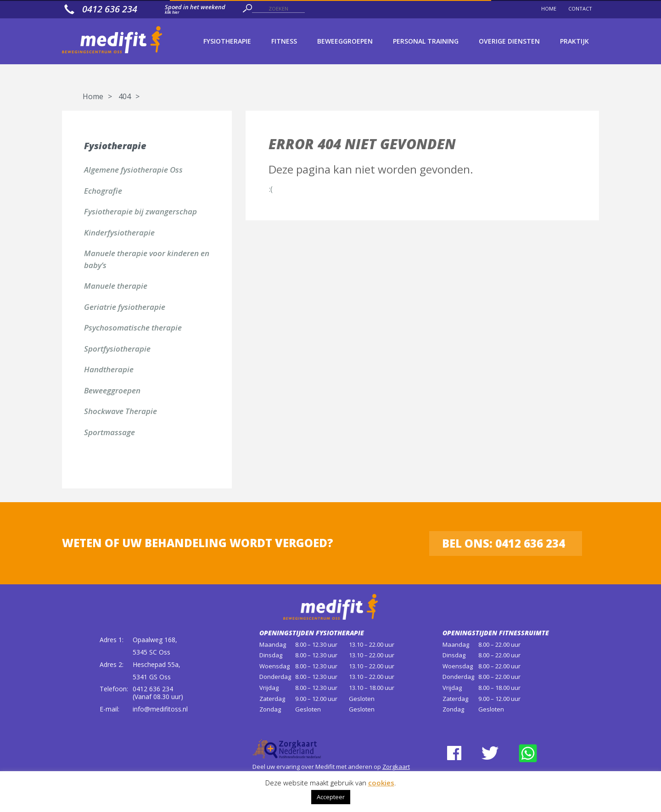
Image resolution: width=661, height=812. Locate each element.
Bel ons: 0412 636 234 (504, 543)
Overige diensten (509, 41)
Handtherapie (109, 369)
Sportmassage (109, 432)
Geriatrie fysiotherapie (125, 307)
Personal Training (426, 41)
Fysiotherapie (227, 41)
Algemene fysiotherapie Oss (133, 170)
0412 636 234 (153, 689)
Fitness (284, 41)
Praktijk (574, 41)
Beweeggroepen (345, 41)
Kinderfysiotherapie (119, 232)
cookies (381, 783)
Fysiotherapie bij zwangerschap (140, 211)
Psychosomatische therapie (133, 328)
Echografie (103, 191)
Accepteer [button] (331, 797)
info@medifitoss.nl (160, 709)
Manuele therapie (116, 286)
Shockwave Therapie (120, 411)
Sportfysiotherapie (117, 349)
